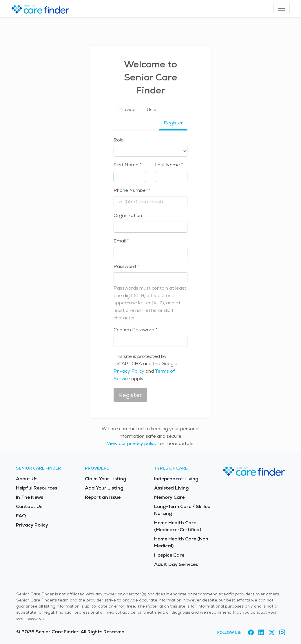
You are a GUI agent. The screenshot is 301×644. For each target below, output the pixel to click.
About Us (27, 479)
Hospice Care (169, 555)
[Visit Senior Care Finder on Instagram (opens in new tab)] (282, 633)
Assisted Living (171, 488)
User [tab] (152, 110)
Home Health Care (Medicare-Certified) (178, 526)
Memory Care (169, 497)
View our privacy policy (132, 443)
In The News (30, 497)
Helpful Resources (37, 488)
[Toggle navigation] (282, 8)
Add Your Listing (104, 488)
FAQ (21, 516)
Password (125, 266)
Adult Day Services (176, 564)
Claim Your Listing (105, 479)
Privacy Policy (129, 371)
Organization (128, 215)
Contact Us (29, 506)
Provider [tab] (128, 110)
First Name (126, 165)
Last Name (167, 165)
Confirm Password (134, 330)
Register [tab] (173, 123)
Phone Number (131, 190)
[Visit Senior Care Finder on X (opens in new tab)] (272, 633)
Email (120, 241)
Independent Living (176, 479)
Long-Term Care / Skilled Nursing (182, 510)
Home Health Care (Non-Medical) (182, 542)
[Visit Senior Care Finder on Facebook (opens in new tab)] (251, 633)
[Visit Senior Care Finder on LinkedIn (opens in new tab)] (261, 633)
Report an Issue (103, 497)
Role (119, 140)
